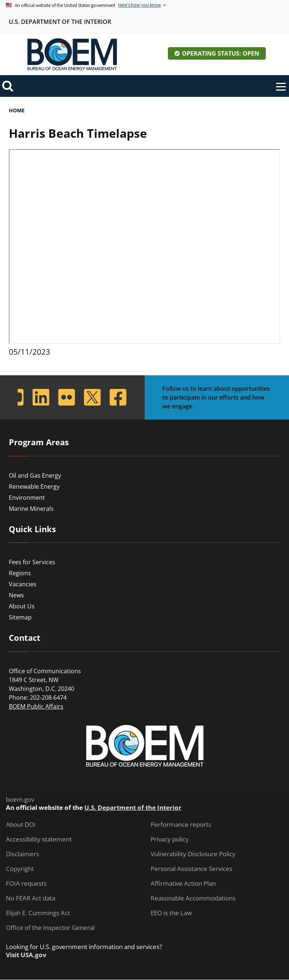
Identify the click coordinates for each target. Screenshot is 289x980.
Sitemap (20, 617)
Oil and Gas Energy (35, 475)
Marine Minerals (31, 509)
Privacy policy (170, 839)
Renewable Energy (34, 487)
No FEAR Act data (31, 898)
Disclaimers (22, 854)
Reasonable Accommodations (193, 898)
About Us (22, 606)
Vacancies (23, 584)
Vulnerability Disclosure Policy (193, 854)
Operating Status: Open (221, 53)
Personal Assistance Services (191, 869)
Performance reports (181, 825)
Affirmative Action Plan (183, 884)
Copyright (20, 869)
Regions (20, 573)
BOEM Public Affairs (36, 706)
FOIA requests (26, 884)
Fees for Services (32, 562)
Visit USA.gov (26, 955)
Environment (27, 498)
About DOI (21, 825)
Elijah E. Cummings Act (38, 913)
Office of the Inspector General (50, 928)
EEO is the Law (171, 913)
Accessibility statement (39, 839)
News (16, 595)
